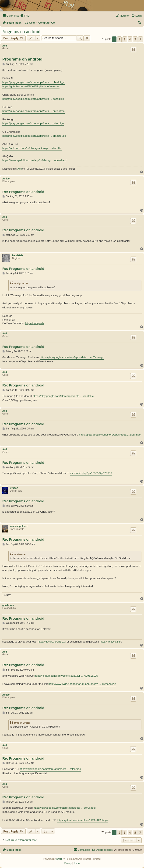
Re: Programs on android (23, 192)
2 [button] (119, 39)
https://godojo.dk (35, 323)
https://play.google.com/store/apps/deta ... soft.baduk (65, 808)
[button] (140, 39)
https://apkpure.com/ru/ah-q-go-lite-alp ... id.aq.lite (32, 148)
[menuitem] (25, 16)
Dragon (14, 488)
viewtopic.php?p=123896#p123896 (91, 473)
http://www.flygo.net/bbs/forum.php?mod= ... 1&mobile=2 (82, 684)
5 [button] (135, 39)
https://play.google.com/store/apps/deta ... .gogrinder (110, 435)
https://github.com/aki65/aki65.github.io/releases (31, 86)
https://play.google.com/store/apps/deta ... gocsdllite (33, 99)
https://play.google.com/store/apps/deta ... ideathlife (63, 396)
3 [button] (125, 39)
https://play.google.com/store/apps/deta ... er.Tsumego (72, 357)
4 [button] (130, 39)
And (5, 46)
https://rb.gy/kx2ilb (110, 642)
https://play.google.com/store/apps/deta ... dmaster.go (34, 136)
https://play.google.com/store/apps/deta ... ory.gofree (33, 111)
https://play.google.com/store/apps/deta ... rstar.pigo (33, 123)
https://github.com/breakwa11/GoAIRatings (83, 820)
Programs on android (21, 32)
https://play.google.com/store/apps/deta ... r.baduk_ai (34, 82)
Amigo (6, 179)
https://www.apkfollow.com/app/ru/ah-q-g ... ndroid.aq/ (34, 160)
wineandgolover (19, 526)
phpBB (60, 859)
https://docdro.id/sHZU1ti (52, 642)
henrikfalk (18, 255)
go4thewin (8, 605)
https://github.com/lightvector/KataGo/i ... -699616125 (66, 676)
